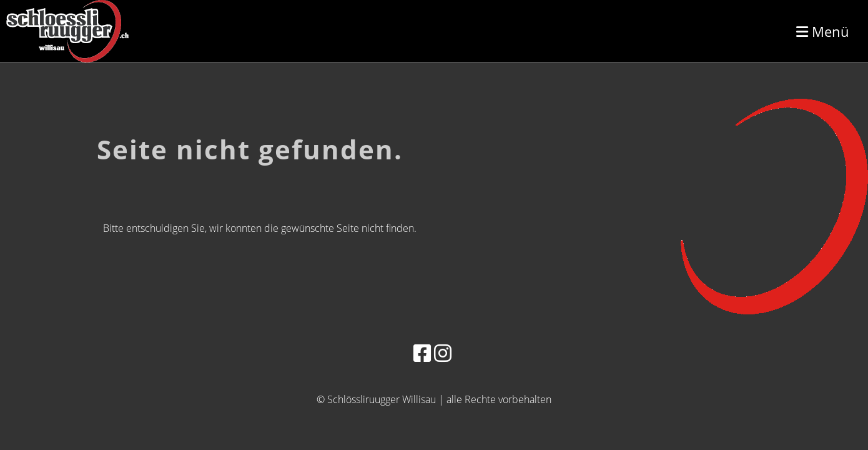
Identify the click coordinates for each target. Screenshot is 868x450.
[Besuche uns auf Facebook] (422, 353)
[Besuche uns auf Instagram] (443, 353)
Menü (823, 31)
